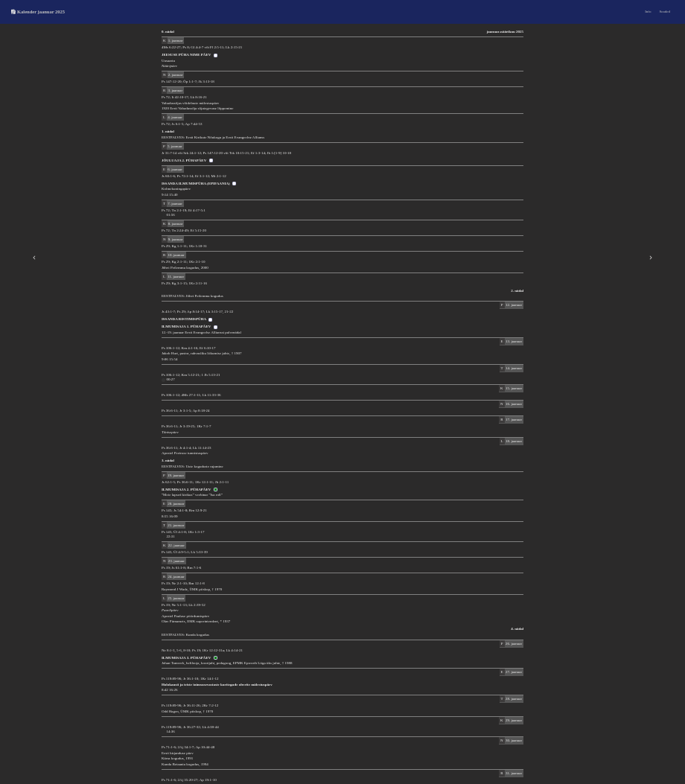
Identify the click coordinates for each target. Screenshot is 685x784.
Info (648, 12)
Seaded (665, 12)
